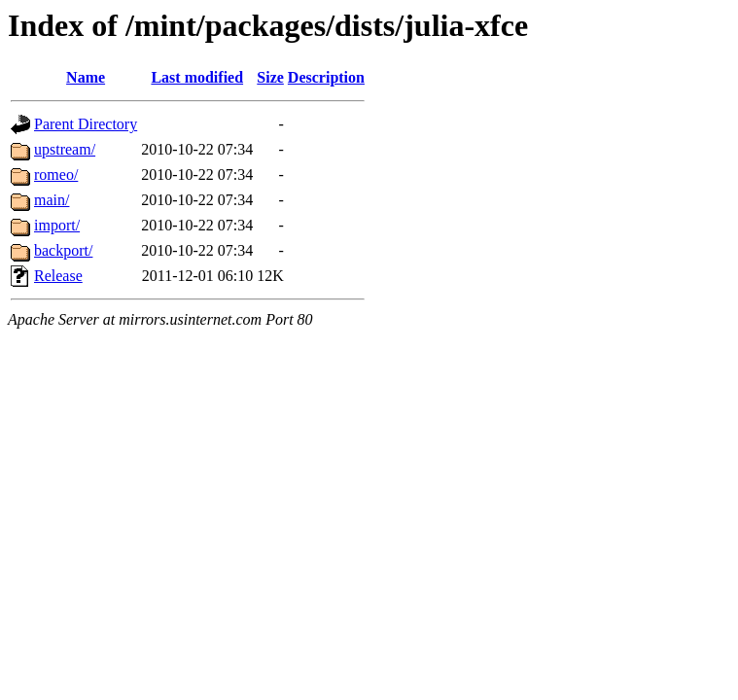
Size (270, 77)
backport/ (63, 250)
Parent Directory (86, 124)
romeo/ (56, 175)
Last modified (197, 77)
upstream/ (65, 149)
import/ (57, 225)
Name (86, 77)
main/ (52, 200)
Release (58, 276)
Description (326, 77)
